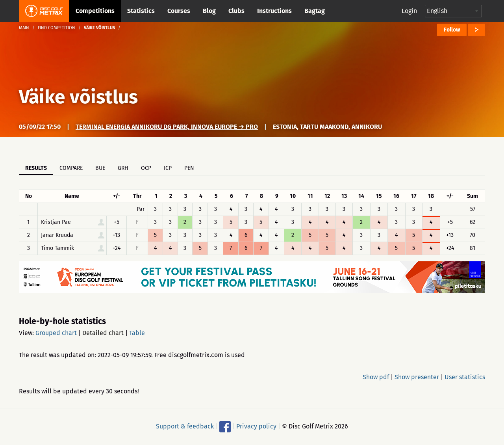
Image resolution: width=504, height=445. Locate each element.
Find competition (57, 28)
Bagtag (315, 11)
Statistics (141, 11)
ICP (168, 168)
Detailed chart (103, 333)
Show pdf (376, 377)
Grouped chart (56, 333)
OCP (146, 168)
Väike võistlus (78, 97)
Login (409, 11)
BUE (100, 168)
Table (137, 333)
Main (24, 28)
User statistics (465, 377)
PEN (189, 168)
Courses (179, 11)
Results (36, 168)
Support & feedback (185, 426)
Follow (452, 30)
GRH (123, 168)
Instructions (274, 11)
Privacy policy (256, 426)
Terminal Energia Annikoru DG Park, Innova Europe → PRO (167, 127)
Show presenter (417, 377)
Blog (209, 11)
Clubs (236, 11)
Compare (71, 168)
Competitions (95, 11)
